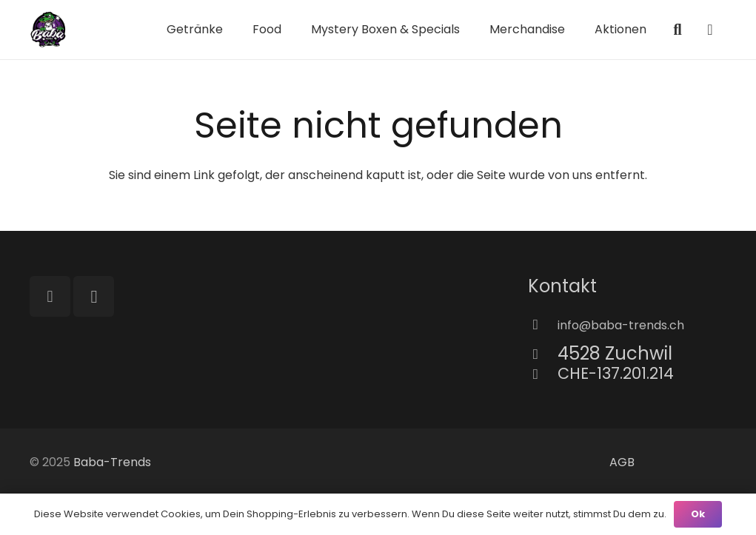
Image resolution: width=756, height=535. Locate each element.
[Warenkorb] (710, 30)
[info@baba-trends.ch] (543, 326)
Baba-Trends (112, 462)
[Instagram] (94, 296)
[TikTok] (50, 296)
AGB (622, 462)
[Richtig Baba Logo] (48, 30)
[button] (678, 30)
